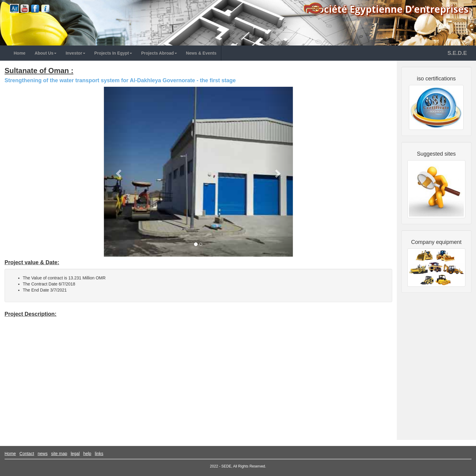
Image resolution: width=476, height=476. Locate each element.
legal (75, 454)
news (43, 454)
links (99, 454)
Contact (27, 454)
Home (10, 454)
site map (59, 454)
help (87, 454)
